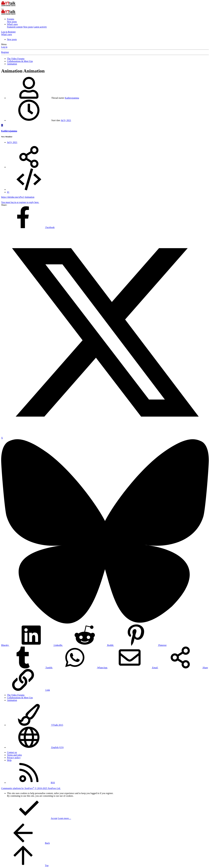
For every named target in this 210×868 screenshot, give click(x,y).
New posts (12, 22)
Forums (11, 19)
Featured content (15, 27)
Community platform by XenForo (31, 788)
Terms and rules (14, 755)
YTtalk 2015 (35, 725)
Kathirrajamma (72, 98)
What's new (12, 24)
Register (5, 52)
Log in (4, 47)
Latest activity (40, 27)
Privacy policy (14, 758)
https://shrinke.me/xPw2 (13, 197)
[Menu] (2, 9)
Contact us (12, 752)
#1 (8, 192)
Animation (29, 197)
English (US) (35, 747)
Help (9, 760)
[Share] (29, 167)
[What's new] (7, 34)
